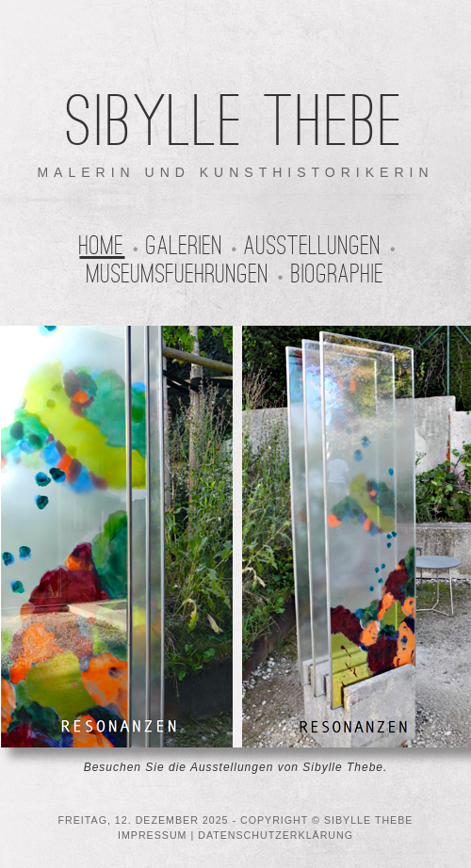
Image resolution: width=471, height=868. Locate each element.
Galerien (185, 246)
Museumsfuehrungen (178, 274)
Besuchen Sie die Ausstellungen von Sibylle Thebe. (236, 767)
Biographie (338, 274)
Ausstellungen (313, 246)
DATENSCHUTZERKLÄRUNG (276, 835)
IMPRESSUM (153, 835)
